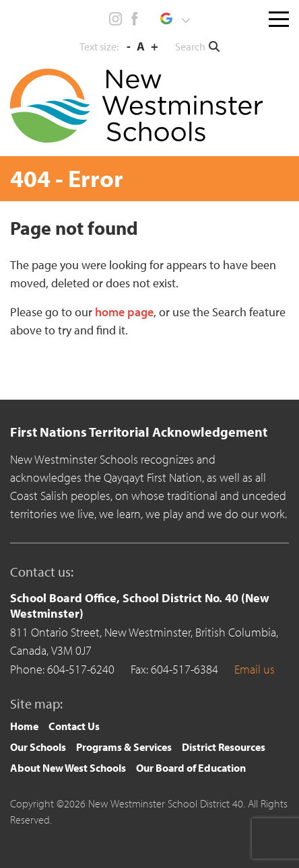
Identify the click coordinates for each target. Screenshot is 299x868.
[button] (175, 19)
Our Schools (38, 747)
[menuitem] (24, 726)
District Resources (224, 747)
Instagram (116, 19)
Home (24, 726)
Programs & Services (124, 747)
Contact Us (74, 726)
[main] (149, 299)
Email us (255, 669)
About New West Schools (68, 768)
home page (124, 312)
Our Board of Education (191, 768)
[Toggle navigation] (279, 16)
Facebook (134, 19)
